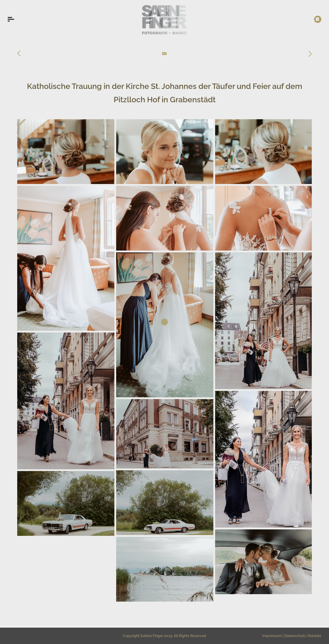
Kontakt (315, 636)
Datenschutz (295, 636)
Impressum (272, 636)
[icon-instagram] (318, 19)
